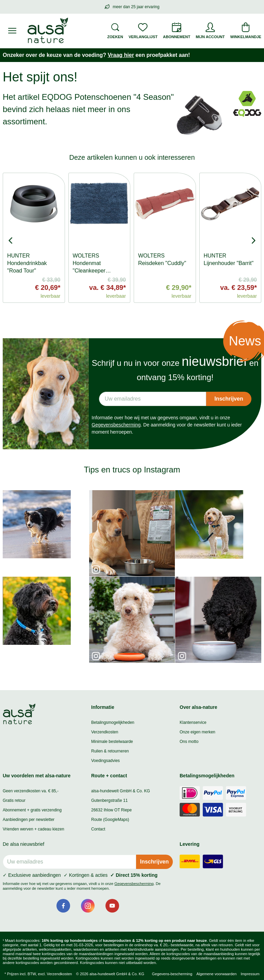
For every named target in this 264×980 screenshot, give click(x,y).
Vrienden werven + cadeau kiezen (34, 829)
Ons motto (189, 742)
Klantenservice (193, 722)
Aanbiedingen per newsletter (29, 820)
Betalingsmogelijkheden (113, 722)
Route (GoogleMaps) (110, 820)
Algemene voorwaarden (216, 974)
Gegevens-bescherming (172, 974)
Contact (98, 829)
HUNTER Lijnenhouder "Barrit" (229, 259)
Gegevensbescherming (116, 425)
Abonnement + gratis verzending (32, 810)
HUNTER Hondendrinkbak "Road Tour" (27, 263)
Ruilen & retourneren (110, 751)
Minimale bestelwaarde (112, 742)
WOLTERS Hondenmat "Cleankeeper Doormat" (89, 267)
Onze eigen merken (197, 732)
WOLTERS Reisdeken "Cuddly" (162, 259)
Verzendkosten (105, 732)
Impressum (250, 974)
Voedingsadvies (105, 761)
